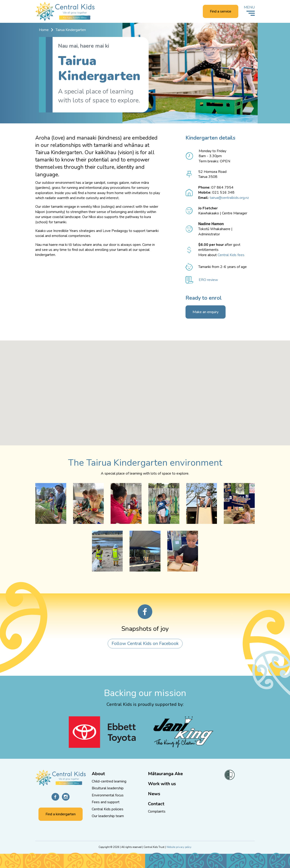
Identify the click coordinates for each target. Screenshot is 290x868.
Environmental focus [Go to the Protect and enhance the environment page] (108, 795)
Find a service (221, 12)
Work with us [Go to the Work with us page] (162, 784)
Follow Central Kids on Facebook (145, 644)
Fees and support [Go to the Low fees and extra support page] (106, 802)
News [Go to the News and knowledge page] (154, 794)
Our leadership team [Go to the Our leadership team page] (108, 816)
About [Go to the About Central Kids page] (98, 774)
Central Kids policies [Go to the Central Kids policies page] (108, 809)
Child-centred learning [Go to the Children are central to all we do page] (109, 781)
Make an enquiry (206, 312)
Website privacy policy (179, 847)
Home (44, 30)
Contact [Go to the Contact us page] (156, 804)
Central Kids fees (231, 255)
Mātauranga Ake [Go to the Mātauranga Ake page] (165, 774)
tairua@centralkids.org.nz (229, 198)
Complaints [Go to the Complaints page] (157, 811)
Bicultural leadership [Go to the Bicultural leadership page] (108, 788)
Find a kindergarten (61, 814)
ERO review (208, 280)
